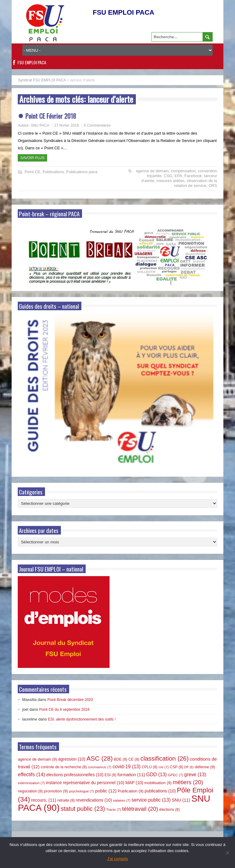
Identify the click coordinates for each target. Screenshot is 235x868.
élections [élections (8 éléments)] (169, 810)
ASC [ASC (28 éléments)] (99, 758)
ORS (213, 186)
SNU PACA (40, 125)
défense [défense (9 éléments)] (205, 767)
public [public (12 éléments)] (106, 791)
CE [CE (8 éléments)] (134, 759)
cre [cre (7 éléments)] (164, 767)
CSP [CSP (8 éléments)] (177, 767)
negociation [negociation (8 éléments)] (30, 791)
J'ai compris (117, 859)
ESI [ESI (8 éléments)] (110, 775)
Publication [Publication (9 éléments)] (131, 791)
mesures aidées (171, 181)
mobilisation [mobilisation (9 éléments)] (158, 783)
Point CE (32, 172)
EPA (178, 176)
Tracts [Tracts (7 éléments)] (114, 810)
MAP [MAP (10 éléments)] (134, 783)
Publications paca (82, 172)
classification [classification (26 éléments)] (165, 758)
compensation (183, 171)
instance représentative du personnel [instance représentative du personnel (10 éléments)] (85, 783)
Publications (53, 172)
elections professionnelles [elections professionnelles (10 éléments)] (75, 775)
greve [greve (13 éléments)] (195, 775)
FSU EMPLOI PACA (32, 62)
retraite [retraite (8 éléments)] (66, 800)
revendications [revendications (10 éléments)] (94, 800)
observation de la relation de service (196, 183)
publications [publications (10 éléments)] (160, 791)
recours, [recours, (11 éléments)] (44, 800)
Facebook (193, 176)
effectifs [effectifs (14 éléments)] (31, 774)
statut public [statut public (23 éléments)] (83, 809)
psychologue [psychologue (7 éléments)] (82, 791)
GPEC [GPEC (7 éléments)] (176, 775)
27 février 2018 (66, 125)
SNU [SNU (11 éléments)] (181, 800)
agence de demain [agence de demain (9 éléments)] (37, 759)
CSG (168, 176)
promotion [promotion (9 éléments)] (56, 791)
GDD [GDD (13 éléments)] (157, 775)
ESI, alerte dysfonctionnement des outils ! (82, 719)
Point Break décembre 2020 (70, 700)
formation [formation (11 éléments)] (131, 775)
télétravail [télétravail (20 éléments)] (140, 809)
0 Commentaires (97, 125)
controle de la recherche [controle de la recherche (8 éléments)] (64, 767)
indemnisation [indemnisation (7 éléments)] (31, 783)
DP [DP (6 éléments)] (189, 767)
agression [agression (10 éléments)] (72, 759)
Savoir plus (32, 158)
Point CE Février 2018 (51, 116)
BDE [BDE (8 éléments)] (121, 759)
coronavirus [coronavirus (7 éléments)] (100, 767)
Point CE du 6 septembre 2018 (64, 710)
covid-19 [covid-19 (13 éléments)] (127, 767)
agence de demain (152, 171)
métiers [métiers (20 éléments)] (188, 782)
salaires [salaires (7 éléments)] (122, 800)
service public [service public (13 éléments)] (151, 800)
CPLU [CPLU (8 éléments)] (149, 767)
